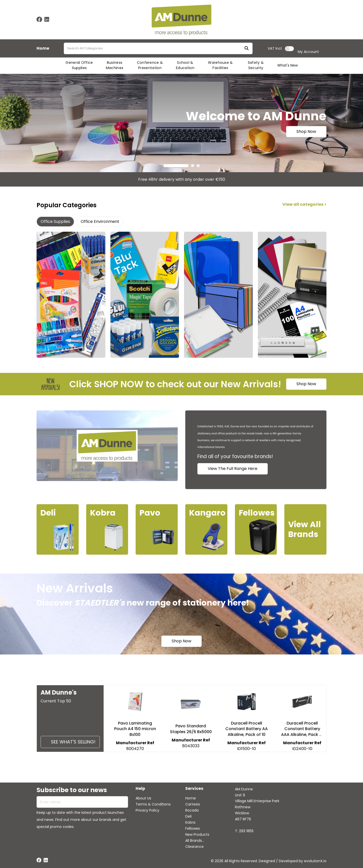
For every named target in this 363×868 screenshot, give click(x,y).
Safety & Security (256, 65)
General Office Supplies (79, 65)
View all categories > (304, 204)
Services (194, 789)
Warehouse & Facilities (220, 65)
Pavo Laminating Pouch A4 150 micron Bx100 (135, 729)
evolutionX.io (315, 861)
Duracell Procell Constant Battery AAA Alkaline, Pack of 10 (302, 732)
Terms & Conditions (153, 804)
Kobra (190, 822)
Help (140, 789)
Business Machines (115, 65)
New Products (197, 834)
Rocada (192, 810)
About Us (143, 798)
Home (43, 48)
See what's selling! (73, 742)
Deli (188, 816)
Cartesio (193, 804)
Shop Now (306, 131)
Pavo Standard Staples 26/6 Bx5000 (191, 729)
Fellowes (193, 828)
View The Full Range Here (233, 469)
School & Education (185, 65)
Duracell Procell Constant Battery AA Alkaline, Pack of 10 (247, 729)
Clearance (194, 847)
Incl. (275, 48)
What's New (288, 65)
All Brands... (195, 841)
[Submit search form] (247, 49)
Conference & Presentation (150, 65)
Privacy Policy (147, 810)
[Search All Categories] (158, 48)
